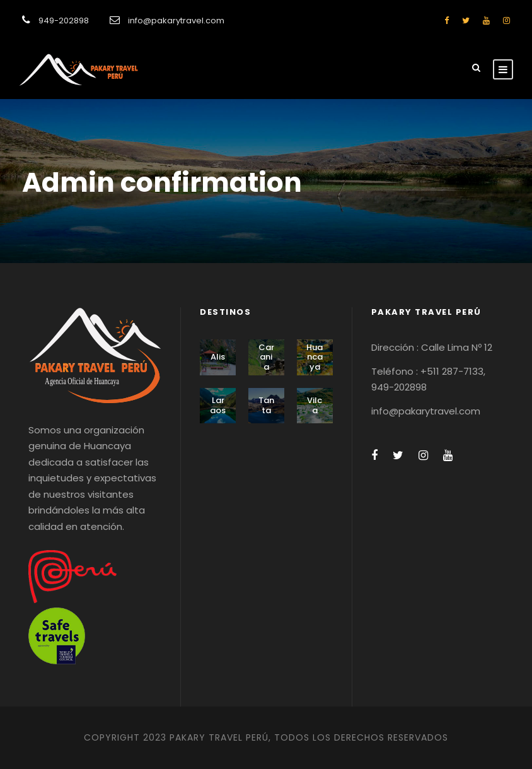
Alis (218, 357)
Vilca (315, 405)
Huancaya (315, 357)
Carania (266, 357)
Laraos (218, 405)
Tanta (266, 405)
